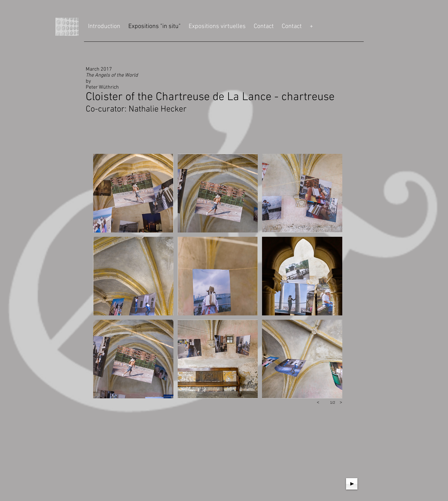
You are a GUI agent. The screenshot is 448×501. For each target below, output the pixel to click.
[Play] (352, 484)
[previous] (318, 402)
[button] (133, 193)
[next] (341, 402)
